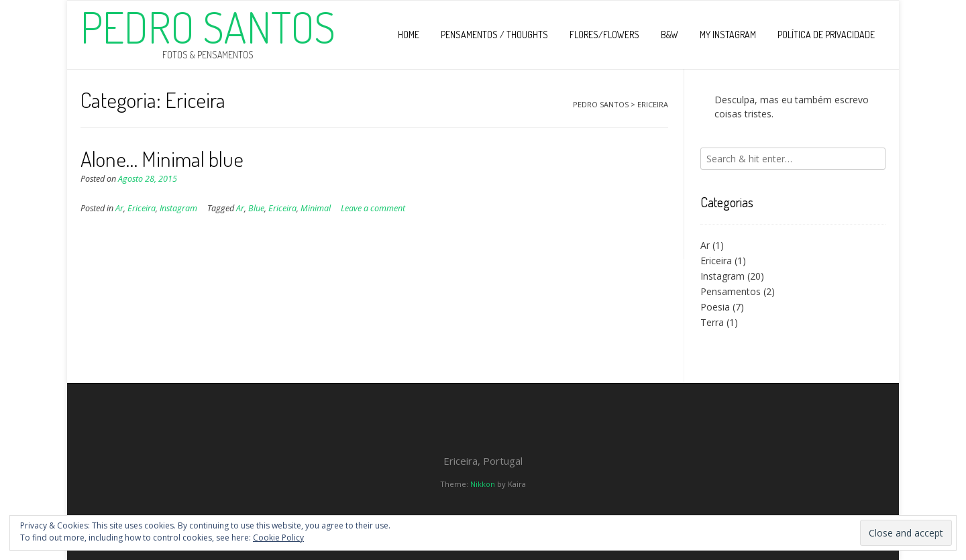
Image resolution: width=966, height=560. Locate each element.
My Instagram (728, 35)
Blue (256, 208)
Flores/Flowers (604, 35)
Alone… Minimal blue (162, 159)
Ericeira (142, 208)
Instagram (178, 208)
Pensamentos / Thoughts (494, 35)
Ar (119, 208)
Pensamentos (731, 291)
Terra (712, 322)
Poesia (715, 307)
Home (409, 35)
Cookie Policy (278, 538)
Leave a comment (373, 208)
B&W (669, 35)
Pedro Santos (208, 27)
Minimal (316, 208)
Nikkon (483, 484)
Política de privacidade (826, 35)
